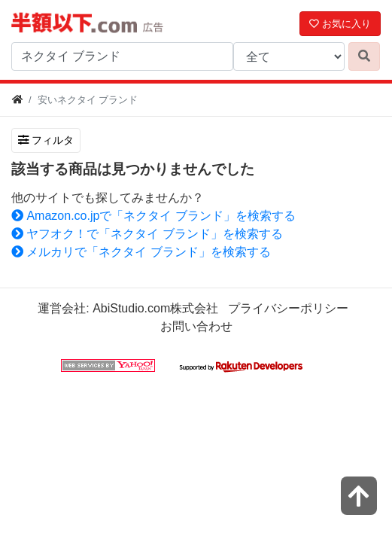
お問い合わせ (196, 326)
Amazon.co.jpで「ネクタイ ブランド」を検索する (153, 216)
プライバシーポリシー (288, 308)
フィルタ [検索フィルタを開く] (46, 140)
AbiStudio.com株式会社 (155, 308)
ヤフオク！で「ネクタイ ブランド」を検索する (147, 234)
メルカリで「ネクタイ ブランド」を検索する (141, 252)
